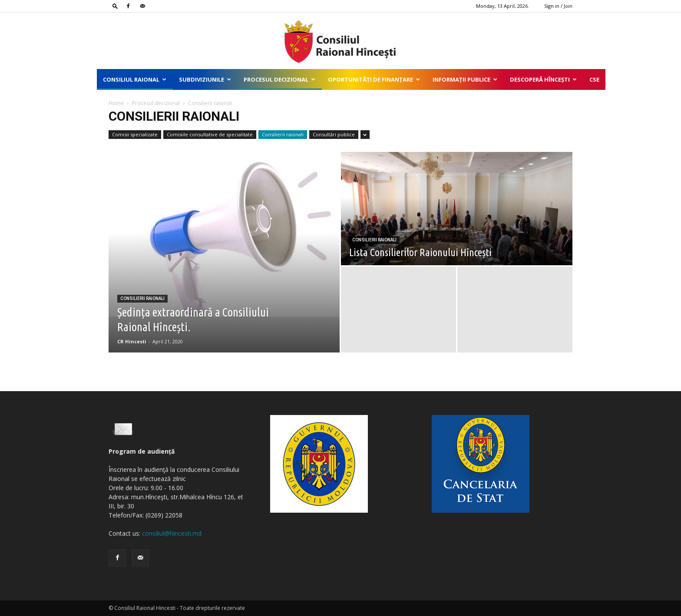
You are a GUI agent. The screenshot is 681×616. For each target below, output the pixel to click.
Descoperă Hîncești (543, 79)
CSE (594, 79)
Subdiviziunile (205, 79)
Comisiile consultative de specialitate (210, 134)
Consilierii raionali (283, 134)
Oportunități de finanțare (374, 79)
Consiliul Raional (135, 79)
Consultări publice (334, 134)
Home (116, 103)
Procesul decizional (279, 79)
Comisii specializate (135, 134)
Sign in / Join (558, 6)
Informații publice (465, 79)
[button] (115, 6)
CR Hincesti (132, 341)
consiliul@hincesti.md (172, 533)
